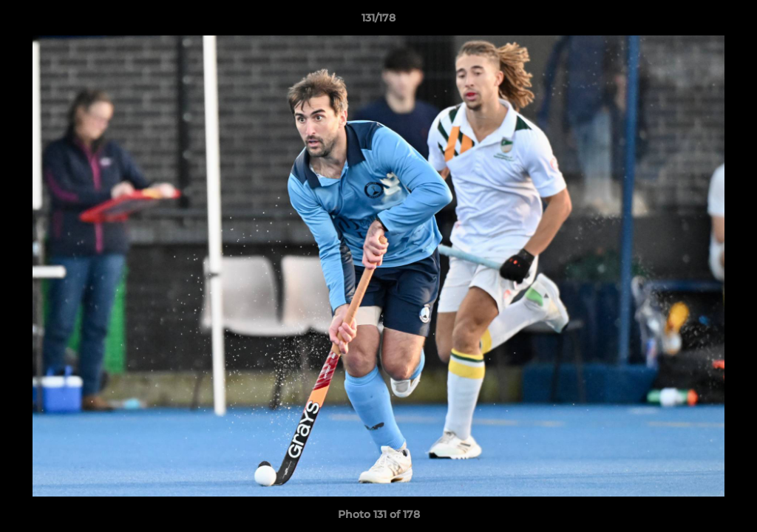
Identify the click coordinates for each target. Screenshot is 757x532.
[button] (730, 21)
